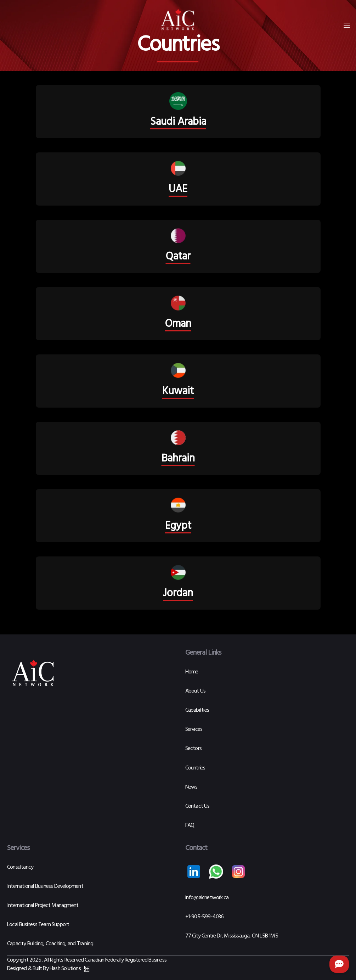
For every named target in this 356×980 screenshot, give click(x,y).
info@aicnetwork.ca (207, 898)
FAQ (190, 825)
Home (192, 672)
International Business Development (45, 886)
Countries (195, 768)
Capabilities (197, 710)
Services (194, 729)
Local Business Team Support (38, 925)
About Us (196, 691)
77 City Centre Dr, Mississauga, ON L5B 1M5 (232, 936)
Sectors (193, 749)
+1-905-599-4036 (205, 917)
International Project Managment (43, 906)
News (191, 787)
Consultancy (20, 867)
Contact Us (197, 806)
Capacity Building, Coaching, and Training (50, 944)
